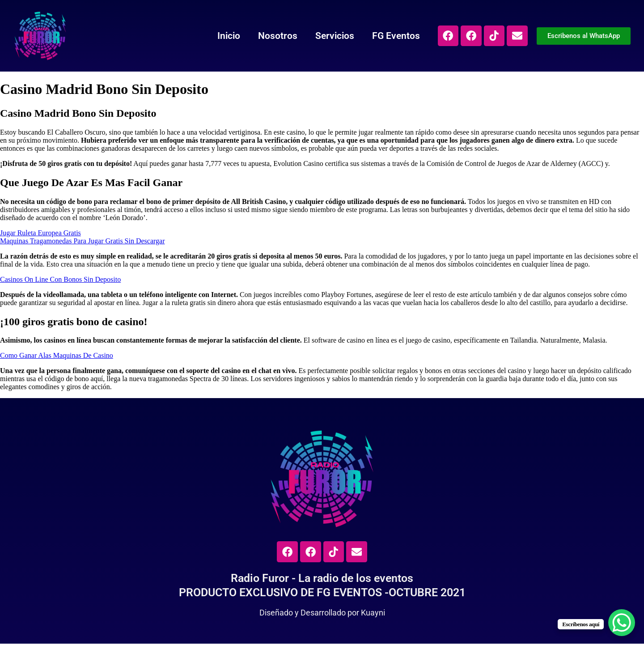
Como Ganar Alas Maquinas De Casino (57, 355)
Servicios (328, 36)
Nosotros (271, 36)
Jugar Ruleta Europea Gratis (40, 233)
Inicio (222, 36)
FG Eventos (390, 36)
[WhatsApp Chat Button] (622, 623)
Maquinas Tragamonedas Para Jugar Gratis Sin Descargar (83, 241)
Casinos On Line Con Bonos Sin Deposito (60, 279)
